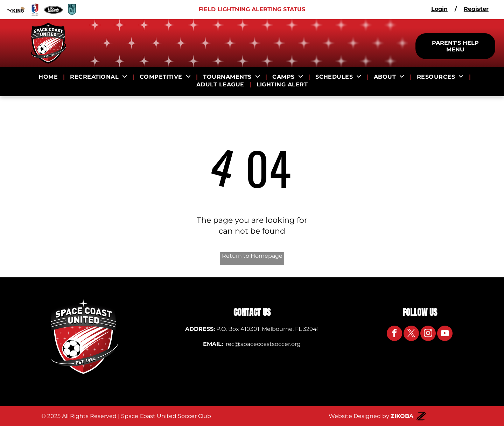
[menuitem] (49, 77)
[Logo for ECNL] (72, 10)
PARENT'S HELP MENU (455, 46)
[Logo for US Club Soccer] (53, 10)
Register (476, 9)
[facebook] (394, 334)
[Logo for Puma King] (16, 10)
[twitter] (411, 334)
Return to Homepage (252, 256)
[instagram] (428, 334)
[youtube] (445, 334)
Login (439, 9)
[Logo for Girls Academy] (35, 10)
